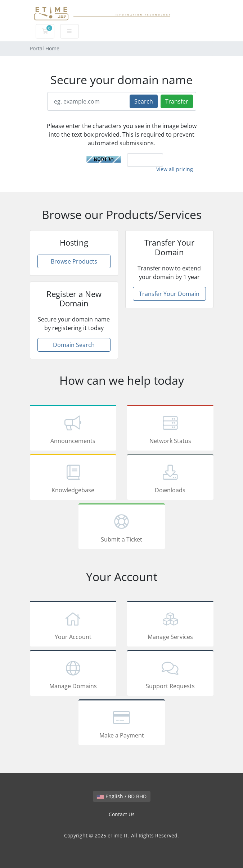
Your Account (73, 625)
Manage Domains (73, 674)
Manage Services (170, 625)
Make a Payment (122, 723)
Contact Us (122, 814)
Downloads (170, 478)
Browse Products (74, 261)
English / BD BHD (122, 796)
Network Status (170, 429)
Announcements (73, 429)
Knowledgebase (73, 478)
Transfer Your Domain (169, 294)
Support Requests (170, 674)
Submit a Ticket (122, 527)
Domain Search (74, 345)
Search (144, 101)
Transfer (177, 101)
